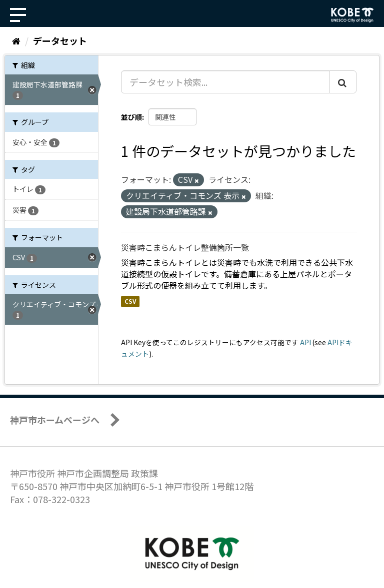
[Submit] (343, 82)
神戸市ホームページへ (55, 420)
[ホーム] (16, 40)
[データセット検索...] (225, 82)
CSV (130, 301)
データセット (60, 40)
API (305, 342)
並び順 (131, 117)
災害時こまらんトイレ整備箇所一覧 (185, 247)
